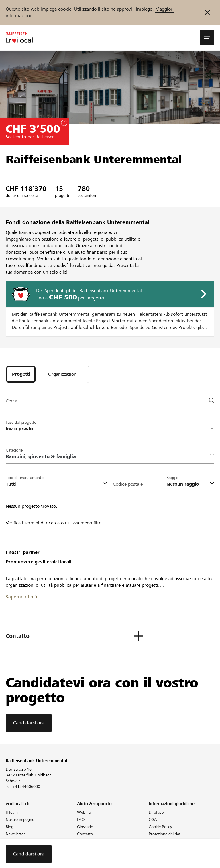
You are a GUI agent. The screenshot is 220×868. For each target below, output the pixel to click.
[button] (207, 38)
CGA (153, 819)
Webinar (85, 812)
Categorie (14, 450)
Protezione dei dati (165, 834)
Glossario (85, 827)
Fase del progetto (21, 422)
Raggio (172, 478)
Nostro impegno (20, 819)
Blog (10, 827)
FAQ (81, 819)
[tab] (21, 374)
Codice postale (128, 484)
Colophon (157, 841)
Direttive (156, 812)
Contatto (85, 834)
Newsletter (15, 834)
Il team (12, 812)
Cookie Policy (160, 827)
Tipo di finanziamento (25, 478)
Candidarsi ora (29, 723)
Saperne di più (21, 597)
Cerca (11, 401)
